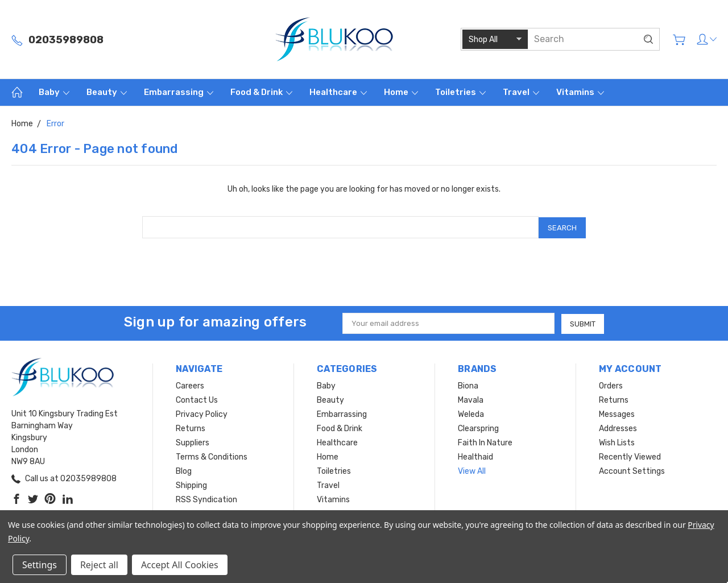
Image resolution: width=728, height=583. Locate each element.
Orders (611, 385)
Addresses (618, 427)
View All (472, 470)
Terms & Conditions (212, 456)
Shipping (191, 484)
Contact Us (197, 399)
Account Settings (632, 470)
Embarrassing (179, 92)
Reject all (99, 565)
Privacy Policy (202, 413)
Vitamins (580, 92)
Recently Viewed (630, 456)
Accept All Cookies (180, 565)
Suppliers (193, 442)
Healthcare (338, 92)
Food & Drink (261, 92)
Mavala (471, 399)
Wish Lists (617, 442)
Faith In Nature (485, 442)
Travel (521, 92)
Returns (191, 427)
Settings (40, 565)
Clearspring (478, 427)
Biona (468, 385)
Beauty (107, 92)
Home (401, 92)
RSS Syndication (206, 499)
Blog (184, 470)
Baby (54, 92)
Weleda (471, 413)
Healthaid (475, 456)
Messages (617, 413)
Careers (190, 385)
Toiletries (460, 92)
